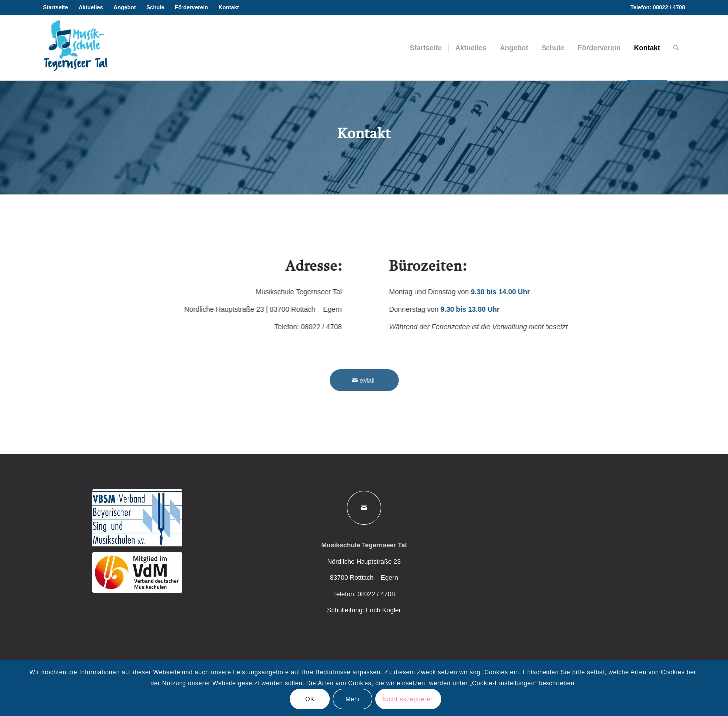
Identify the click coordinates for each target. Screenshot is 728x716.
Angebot (125, 7)
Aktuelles (91, 7)
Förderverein (191, 7)
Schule (155, 7)
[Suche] (676, 48)
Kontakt (229, 7)
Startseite (56, 7)
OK (310, 699)
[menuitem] (59, 7)
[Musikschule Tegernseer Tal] (76, 48)
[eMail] (364, 387)
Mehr (353, 699)
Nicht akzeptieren (409, 699)
